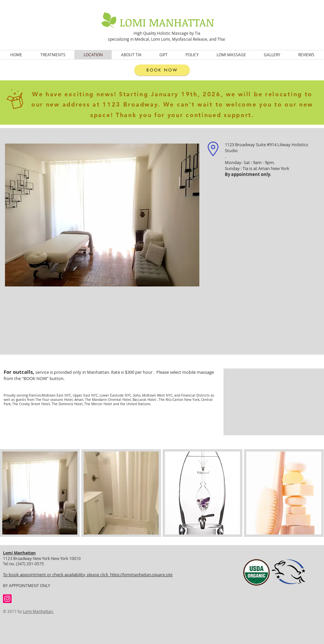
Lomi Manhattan (38, 611)
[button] (40, 493)
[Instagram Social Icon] (7, 599)
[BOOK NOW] (162, 70)
